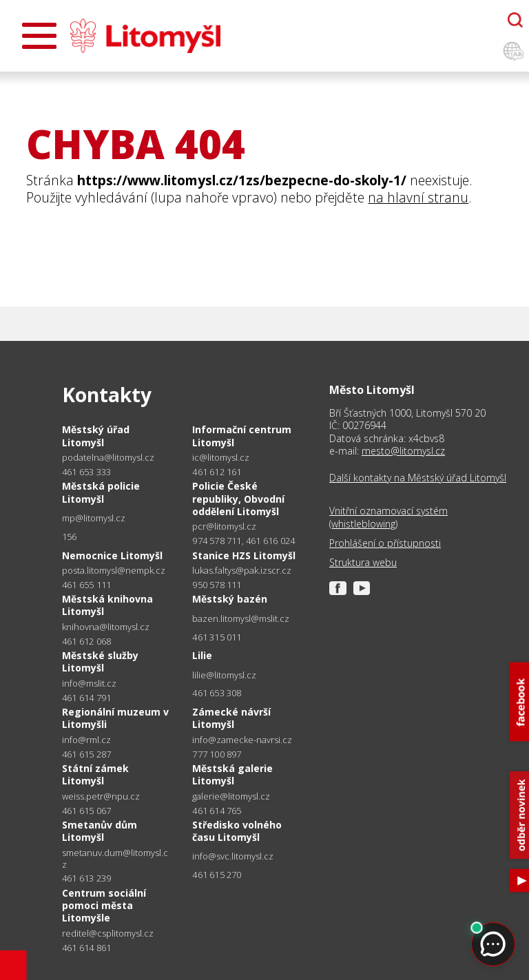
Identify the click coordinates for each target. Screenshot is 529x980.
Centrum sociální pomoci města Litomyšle (104, 905)
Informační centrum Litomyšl (242, 436)
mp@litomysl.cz (94, 518)
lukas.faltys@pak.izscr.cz (242, 571)
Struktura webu (363, 563)
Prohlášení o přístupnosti (385, 543)
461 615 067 (86, 811)
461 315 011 (217, 637)
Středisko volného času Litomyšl (237, 831)
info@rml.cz (86, 740)
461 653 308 (217, 693)
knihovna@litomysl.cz (106, 627)
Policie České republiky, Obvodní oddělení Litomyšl (238, 498)
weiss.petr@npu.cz (101, 796)
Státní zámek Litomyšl (95, 774)
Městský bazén (230, 599)
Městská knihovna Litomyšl (107, 605)
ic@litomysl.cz (221, 458)
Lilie (202, 655)
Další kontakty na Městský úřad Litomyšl (418, 478)
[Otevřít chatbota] (515, 20)
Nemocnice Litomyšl (112, 555)
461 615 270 (217, 875)
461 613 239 (86, 878)
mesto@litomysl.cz (403, 451)
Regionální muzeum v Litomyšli (115, 718)
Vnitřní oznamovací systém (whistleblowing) (388, 517)
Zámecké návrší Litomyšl (231, 718)
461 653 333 (86, 472)
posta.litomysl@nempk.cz (114, 571)
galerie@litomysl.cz (231, 796)
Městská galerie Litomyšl (232, 774)
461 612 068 (86, 641)
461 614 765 (217, 811)
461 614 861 (86, 948)
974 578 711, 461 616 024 (243, 541)
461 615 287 (86, 754)
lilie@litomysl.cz (224, 675)
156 (70, 536)
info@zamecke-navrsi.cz (242, 740)
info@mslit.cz (89, 684)
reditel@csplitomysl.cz (108, 934)
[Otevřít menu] (39, 36)
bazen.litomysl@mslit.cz (241, 619)
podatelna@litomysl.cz (108, 458)
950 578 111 (217, 585)
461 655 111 (86, 585)
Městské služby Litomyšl (100, 661)
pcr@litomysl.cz (224, 527)
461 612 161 (217, 472)
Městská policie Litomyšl (101, 492)
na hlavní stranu (418, 197)
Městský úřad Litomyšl (96, 436)
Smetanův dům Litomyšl (100, 831)
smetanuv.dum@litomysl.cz (115, 859)
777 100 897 (217, 754)
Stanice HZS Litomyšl (244, 555)
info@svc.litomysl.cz (233, 856)
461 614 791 (86, 698)
